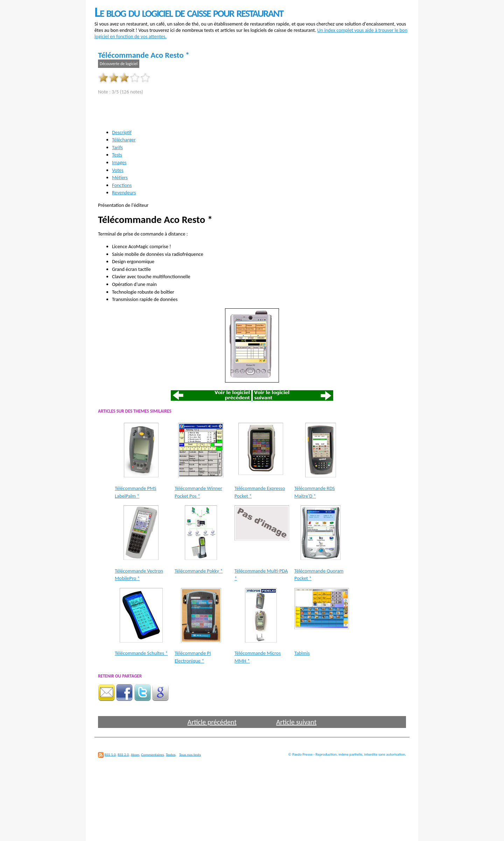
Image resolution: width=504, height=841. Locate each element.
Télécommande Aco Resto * (144, 55)
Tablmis (302, 653)
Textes (171, 754)
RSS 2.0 (123, 754)
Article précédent (212, 722)
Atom (135, 754)
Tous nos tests (190, 754)
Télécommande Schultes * (141, 653)
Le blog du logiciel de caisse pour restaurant (189, 12)
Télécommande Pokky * (199, 571)
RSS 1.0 (110, 754)
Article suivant (296, 722)
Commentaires (152, 754)
